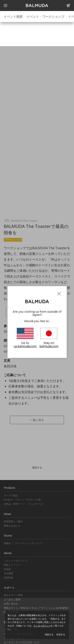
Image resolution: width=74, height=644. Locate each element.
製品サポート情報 (13, 595)
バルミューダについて (16, 561)
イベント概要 (13, 17)
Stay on (49, 338)
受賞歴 (7, 569)
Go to (25, 338)
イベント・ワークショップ (45, 17)
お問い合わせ (11, 604)
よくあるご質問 (12, 599)
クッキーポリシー (42, 626)
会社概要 (8, 573)
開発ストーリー (12, 565)
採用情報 (8, 578)
